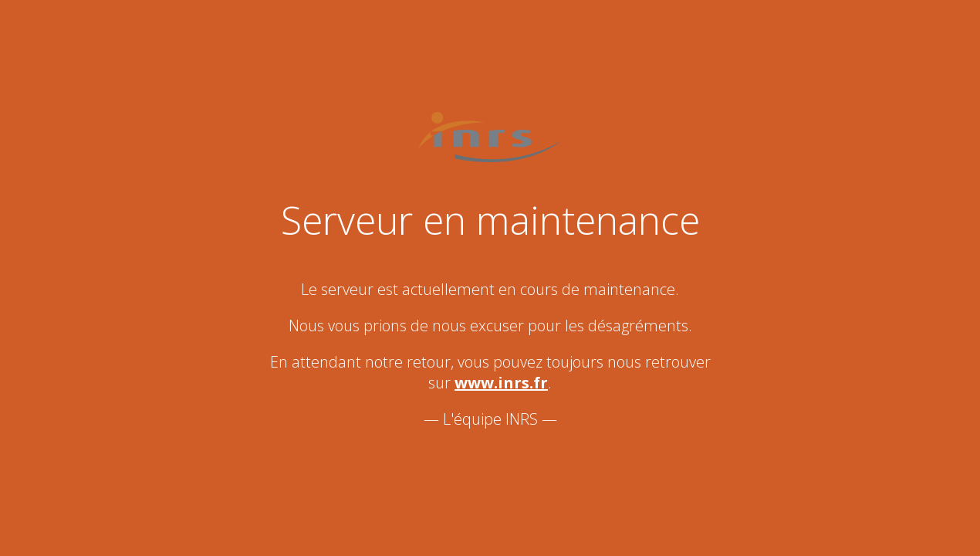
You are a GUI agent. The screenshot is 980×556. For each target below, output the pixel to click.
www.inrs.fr (501, 383)
